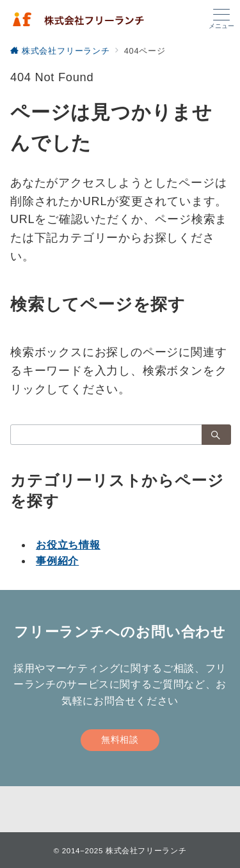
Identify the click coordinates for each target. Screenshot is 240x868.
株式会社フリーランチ (146, 850)
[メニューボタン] (221, 19)
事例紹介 (57, 561)
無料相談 (120, 740)
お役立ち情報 (68, 545)
